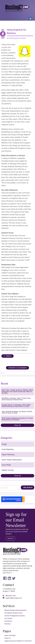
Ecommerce (8, 621)
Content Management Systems (15, 616)
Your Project (8, 618)
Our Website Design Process (13, 613)
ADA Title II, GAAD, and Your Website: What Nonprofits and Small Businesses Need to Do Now (17, 391)
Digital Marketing (8, 454)
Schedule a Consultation (17, 368)
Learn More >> (7, 573)
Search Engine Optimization (12, 460)
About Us (8, 638)
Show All (17, 425)
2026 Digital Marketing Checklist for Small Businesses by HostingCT (17, 419)
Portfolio (8, 624)
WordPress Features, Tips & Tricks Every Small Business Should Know (16, 399)
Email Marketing (8, 449)
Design (4, 444)
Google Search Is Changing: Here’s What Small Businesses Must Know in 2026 (16, 406)
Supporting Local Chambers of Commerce (18, 641)
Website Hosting (8, 470)
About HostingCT (10, 635)
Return (8, 356)
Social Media (6, 465)
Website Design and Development (15, 610)
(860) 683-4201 (9, 596)
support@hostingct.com (12, 598)
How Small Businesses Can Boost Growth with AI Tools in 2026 (17, 412)
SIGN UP (10, 538)
